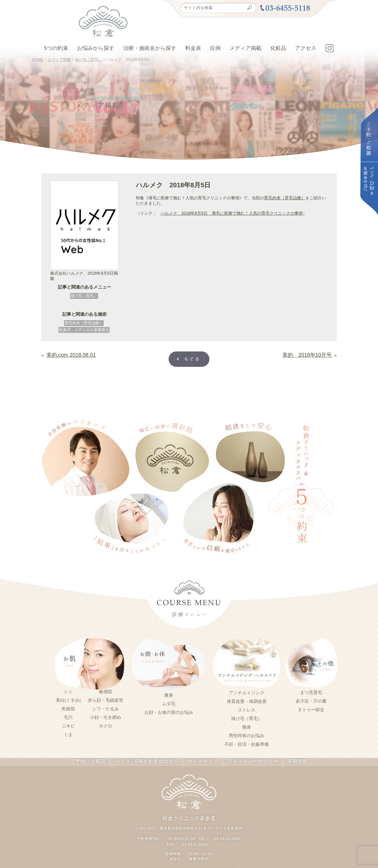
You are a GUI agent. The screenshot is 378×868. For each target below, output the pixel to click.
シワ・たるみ (105, 708)
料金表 (193, 48)
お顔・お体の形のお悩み (169, 711)
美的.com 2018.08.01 (66, 354)
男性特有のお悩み (247, 735)
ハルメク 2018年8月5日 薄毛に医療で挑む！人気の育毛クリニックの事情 (232, 213)
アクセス (306, 48)
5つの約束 (56, 48)
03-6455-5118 (182, 836)
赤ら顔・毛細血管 (105, 699)
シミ (68, 691)
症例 (215, 48)
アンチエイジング (247, 692)
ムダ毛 (169, 703)
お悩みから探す (96, 48)
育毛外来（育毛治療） (84, 323)
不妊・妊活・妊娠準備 (247, 743)
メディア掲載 (245, 48)
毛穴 (68, 716)
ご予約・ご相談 (96, 760)
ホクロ (106, 725)
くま (68, 733)
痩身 (169, 694)
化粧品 (278, 48)
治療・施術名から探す (150, 48)
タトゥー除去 (311, 709)
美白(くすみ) (68, 699)
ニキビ (68, 725)
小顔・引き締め (106, 716)
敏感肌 (106, 691)
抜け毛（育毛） (84, 296)
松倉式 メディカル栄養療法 (84, 330)
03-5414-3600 (226, 836)
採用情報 (287, 760)
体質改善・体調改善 (247, 700)
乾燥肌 (68, 708)
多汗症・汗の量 (311, 700)
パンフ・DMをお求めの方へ (149, 760)
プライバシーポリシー (245, 760)
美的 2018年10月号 (313, 354)
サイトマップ (200, 760)
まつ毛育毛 (311, 691)
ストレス (247, 709)
